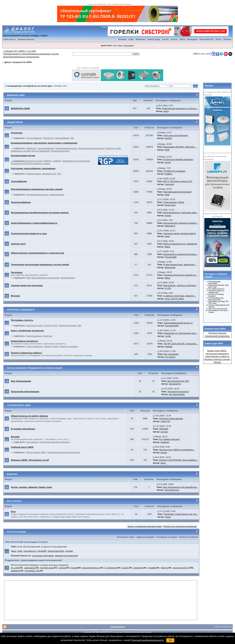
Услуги (165, 39)
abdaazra (15, 571)
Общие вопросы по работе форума (29, 416)
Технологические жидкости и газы (29, 233)
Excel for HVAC (51, 326)
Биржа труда (154, 39)
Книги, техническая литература (27, 331)
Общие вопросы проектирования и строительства (37, 253)
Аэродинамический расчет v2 (178, 323)
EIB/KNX (47, 161)
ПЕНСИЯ (164, 429)
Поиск (219, 39)
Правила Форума (26, 39)
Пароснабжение (62, 138)
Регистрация (128, 46)
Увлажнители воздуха (178, 392)
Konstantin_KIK (32, 571)
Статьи (174, 39)
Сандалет (169, 184)
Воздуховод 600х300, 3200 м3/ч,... (180, 147)
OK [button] (170, 640)
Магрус (164, 568)
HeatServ (165, 442)
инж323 (168, 138)
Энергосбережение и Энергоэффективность (34, 223)
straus (168, 517)
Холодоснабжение (46, 148)
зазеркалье (30, 568)
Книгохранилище (34, 336)
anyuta (164, 453)
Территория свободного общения (54, 442)
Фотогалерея (32, 442)
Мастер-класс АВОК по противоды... (177, 450)
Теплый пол (48, 138)
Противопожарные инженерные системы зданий (37, 189)
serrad (168, 162)
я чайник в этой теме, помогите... (180, 296)
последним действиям (43, 556)
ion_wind (15, 568)
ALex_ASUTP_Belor (174, 299)
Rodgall (169, 347)
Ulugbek (152, 568)
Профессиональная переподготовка (64, 452)
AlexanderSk (175, 384)
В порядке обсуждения (23, 429)
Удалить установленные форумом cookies (145, 527)
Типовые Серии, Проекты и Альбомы (61, 347)
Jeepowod (138, 568)
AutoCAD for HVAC (35, 326)
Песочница (16, 272)
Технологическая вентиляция (91, 148)
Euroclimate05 (172, 326)
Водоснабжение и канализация (46, 278)
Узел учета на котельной (175, 135)
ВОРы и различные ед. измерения (180, 244)
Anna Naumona (172, 490)
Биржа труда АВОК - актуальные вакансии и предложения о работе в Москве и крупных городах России (217, 356)
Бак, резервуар (171, 354)
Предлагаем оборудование (25, 392)
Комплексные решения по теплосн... (180, 108)
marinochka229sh (56, 551)
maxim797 (165, 421)
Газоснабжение (19, 181)
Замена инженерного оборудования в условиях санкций (35, 368)
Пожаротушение (34, 174)
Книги (182, 39)
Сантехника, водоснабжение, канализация (33, 168)
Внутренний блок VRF (178, 381)
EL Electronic (111, 568)
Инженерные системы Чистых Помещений (30, 151)
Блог (13, 512)
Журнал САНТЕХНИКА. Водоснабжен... (179, 460)
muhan (168, 216)
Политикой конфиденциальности (147, 640)
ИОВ (167, 150)
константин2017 (180, 568)
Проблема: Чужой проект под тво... (181, 514)
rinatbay (168, 174)
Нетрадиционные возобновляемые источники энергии (40, 213)
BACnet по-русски (34, 161)
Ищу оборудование (21, 381)
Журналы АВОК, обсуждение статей (30, 460)
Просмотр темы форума (171, 419)
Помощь (227, 39)
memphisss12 (30, 551)
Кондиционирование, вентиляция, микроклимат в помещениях (44, 143)
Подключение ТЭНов (174, 202)
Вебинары (141, 39)
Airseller (69, 551)
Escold (74, 568)
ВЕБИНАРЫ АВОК (16, 95)
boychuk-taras (47, 568)
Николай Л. (170, 226)
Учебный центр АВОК (22, 447)
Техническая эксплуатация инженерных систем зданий (40, 265)
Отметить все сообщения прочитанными (180, 527)
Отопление (17, 133)
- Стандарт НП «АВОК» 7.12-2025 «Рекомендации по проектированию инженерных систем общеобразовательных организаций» (31, 54)
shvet (167, 236)
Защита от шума (113, 148)
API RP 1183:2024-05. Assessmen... (181, 344)
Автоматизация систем (23, 156)
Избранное (31, 148)
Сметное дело (18, 244)
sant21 (125, 568)
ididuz (167, 247)
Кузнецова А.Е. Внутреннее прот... (181, 333)
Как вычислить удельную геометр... (181, 223)
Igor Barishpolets (177, 394)
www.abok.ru (10, 39)
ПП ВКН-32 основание (174, 171)
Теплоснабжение (34, 138)
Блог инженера (14, 501)
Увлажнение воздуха (60, 151)
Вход (121, 46)
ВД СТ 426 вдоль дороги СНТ (178, 181)
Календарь (192, 39)
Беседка (15, 437)
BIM (80, 326)
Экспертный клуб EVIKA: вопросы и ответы (30, 164)
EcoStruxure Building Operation (178, 159)
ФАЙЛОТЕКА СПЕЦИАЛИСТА (21, 310)
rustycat (62, 568)
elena (166, 111)
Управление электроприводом (76, 161)
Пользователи (207, 39)
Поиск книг (48, 336)
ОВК (28, 278)
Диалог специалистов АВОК (18, 62)
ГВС (72, 138)
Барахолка (12, 474)
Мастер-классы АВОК (36, 452)
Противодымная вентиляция (177, 192)
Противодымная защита (66, 148)
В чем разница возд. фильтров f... (180, 265)
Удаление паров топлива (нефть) (180, 233)
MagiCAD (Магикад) (68, 326)
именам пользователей (66, 556)
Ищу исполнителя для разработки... (180, 487)
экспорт (164, 432)
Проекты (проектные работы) (26, 353)
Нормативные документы (24, 341)
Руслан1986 (171, 257)
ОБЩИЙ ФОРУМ (15, 122)
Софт (131, 39)
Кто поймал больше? (169, 439)
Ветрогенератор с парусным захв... (181, 213)
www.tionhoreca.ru (91, 568)
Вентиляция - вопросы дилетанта (180, 285)
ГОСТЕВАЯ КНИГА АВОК (19, 405)
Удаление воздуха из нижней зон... (180, 275)
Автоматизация (68, 278)
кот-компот (170, 357)
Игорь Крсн (170, 205)
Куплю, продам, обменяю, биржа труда (31, 487)
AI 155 (168, 288)
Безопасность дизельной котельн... (181, 254)
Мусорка (15, 296)
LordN (168, 336)
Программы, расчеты (22, 320)
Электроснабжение (21, 202)
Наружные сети (49, 174)
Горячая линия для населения (27, 285)
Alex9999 (42, 551)
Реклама (122, 39)
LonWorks (57, 161)
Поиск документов (35, 347)
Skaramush (170, 267)
